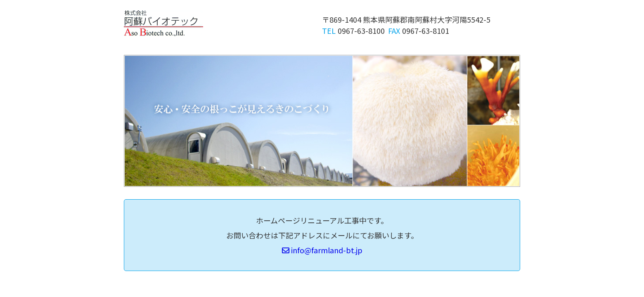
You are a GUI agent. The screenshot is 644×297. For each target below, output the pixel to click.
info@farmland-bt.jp (322, 250)
